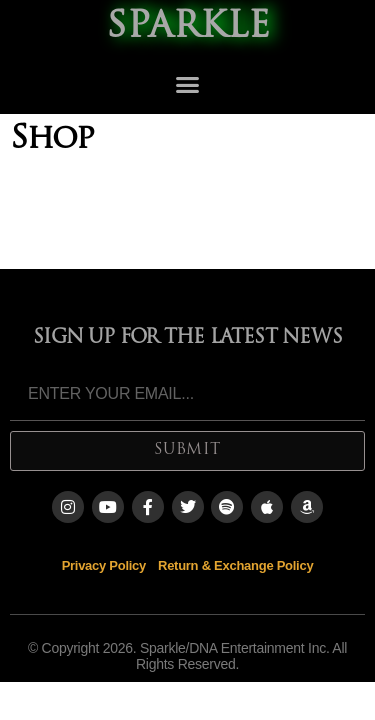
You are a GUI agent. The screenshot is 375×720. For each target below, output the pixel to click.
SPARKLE (188, 28)
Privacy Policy (104, 565)
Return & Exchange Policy (235, 565)
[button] (187, 85)
